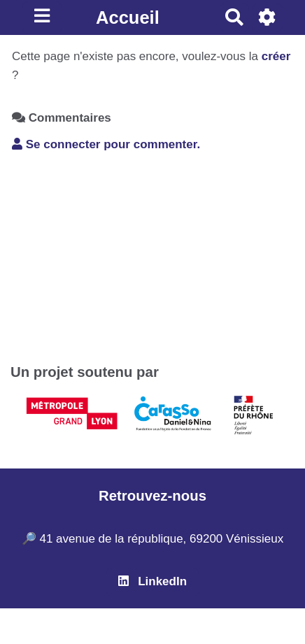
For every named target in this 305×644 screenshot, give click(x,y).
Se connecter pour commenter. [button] (106, 144)
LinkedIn (152, 581)
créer (276, 56)
